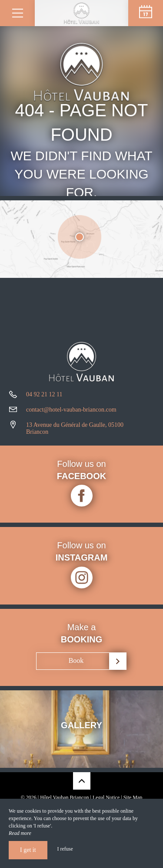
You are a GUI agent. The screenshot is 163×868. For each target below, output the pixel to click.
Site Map (133, 797)
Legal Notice (106, 797)
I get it (28, 850)
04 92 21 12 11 (44, 394)
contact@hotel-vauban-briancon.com (71, 410)
